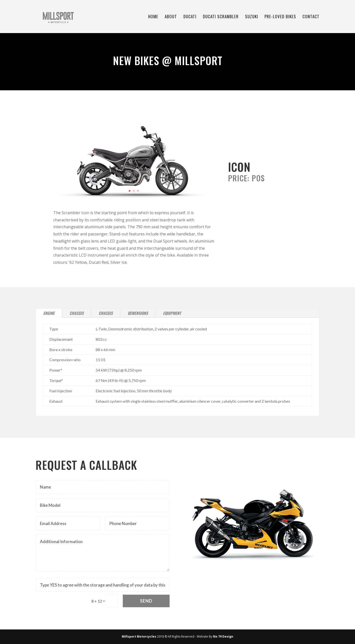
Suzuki (252, 17)
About (171, 17)
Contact (311, 17)
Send (146, 601)
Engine (49, 313)
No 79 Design (223, 636)
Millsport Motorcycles (139, 636)
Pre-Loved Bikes (280, 17)
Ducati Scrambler (221, 17)
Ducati (190, 17)
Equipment (172, 313)
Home (153, 17)
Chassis (77, 313)
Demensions (138, 313)
